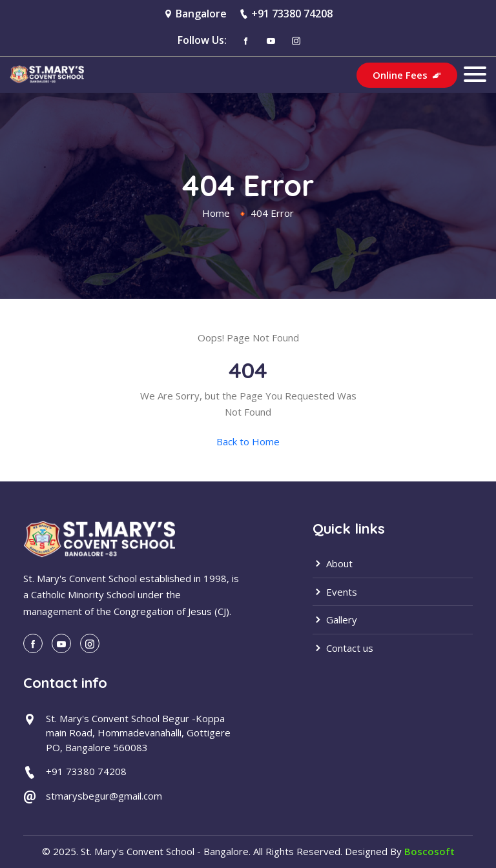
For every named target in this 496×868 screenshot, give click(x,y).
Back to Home (248, 441)
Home (216, 213)
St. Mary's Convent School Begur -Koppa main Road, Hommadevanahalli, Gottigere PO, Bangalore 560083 (138, 733)
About (333, 563)
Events (335, 592)
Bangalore (201, 14)
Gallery (335, 620)
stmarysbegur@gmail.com (104, 796)
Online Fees (407, 75)
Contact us (343, 648)
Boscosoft (429, 851)
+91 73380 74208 (292, 14)
